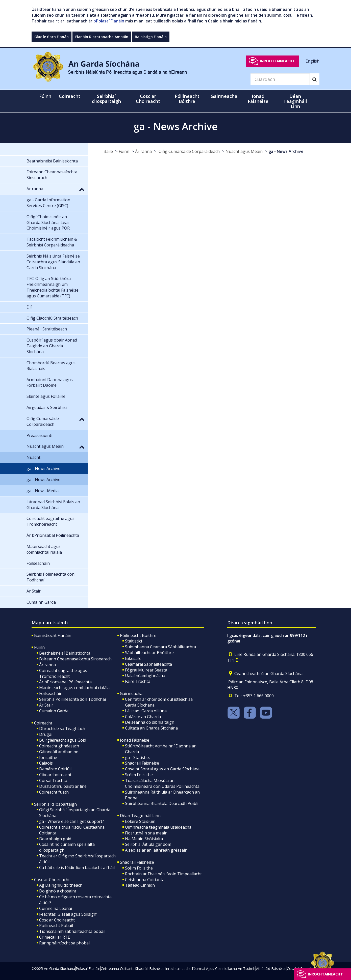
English (312, 61)
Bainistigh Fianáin (151, 37)
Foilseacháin (51, 693)
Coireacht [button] (70, 96)
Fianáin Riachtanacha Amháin (102, 37)
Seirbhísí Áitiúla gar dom (148, 844)
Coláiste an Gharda (143, 717)
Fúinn (124, 151)
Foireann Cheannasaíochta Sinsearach (75, 659)
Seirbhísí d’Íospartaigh (55, 804)
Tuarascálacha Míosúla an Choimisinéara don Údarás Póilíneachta (162, 783)
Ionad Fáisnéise (135, 740)
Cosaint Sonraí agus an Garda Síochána (162, 769)
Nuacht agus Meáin (244, 151)
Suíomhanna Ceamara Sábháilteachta (160, 647)
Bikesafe (133, 658)
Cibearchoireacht (55, 775)
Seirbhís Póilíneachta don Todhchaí (72, 699)
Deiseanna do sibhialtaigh (150, 722)
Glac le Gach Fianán (52, 37)
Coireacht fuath (54, 792)
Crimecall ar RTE (55, 937)
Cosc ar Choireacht (52, 880)
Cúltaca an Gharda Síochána (151, 728)
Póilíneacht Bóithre (138, 635)
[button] (82, 189)
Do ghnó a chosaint (58, 891)
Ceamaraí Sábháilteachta (148, 664)
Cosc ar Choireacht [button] (148, 99)
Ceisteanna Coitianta (145, 880)
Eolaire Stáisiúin (140, 821)
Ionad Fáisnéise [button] (258, 99)
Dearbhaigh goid (55, 839)
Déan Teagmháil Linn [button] (295, 101)
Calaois (46, 763)
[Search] (280, 79)
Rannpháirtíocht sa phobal (64, 943)
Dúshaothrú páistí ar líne (63, 786)
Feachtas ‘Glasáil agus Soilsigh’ (68, 914)
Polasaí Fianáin (88, 969)
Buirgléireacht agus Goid (63, 740)
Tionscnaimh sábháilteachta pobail (72, 931)
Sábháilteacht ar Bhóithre (149, 653)
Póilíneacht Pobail (56, 926)
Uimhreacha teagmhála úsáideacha (158, 827)
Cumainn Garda (54, 711)
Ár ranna (143, 151)
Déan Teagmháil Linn (140, 816)
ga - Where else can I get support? (72, 821)
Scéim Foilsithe (139, 775)
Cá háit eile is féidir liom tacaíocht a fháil (77, 867)
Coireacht (43, 723)
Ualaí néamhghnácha (145, 676)
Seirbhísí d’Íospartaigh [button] (106, 99)
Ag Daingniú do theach (61, 885)
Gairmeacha (131, 693)
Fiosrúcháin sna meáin (146, 833)
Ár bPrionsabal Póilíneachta (65, 682)
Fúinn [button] (45, 96)
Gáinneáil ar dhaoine (59, 752)
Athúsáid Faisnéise (271, 969)
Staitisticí (133, 641)
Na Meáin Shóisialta (144, 839)
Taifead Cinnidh (140, 885)
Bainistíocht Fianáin (53, 635)
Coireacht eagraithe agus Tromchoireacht (63, 673)
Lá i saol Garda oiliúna (146, 711)
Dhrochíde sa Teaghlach (62, 729)
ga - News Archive (286, 151)
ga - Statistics (138, 758)
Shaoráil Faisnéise (142, 763)
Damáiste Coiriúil (55, 769)
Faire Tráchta (138, 681)
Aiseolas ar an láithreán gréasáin (156, 850)
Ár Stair (46, 705)
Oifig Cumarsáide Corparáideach (189, 151)
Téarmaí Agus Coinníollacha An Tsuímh (223, 969)
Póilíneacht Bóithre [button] (187, 99)
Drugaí (46, 734)
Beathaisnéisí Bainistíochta (65, 653)
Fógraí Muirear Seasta (146, 670)
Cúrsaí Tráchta (53, 780)
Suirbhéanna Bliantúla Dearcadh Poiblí (162, 803)
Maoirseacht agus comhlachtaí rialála (74, 688)
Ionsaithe (48, 758)
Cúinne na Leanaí (56, 908)
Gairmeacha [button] (224, 96)
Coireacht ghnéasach (59, 746)
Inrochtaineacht (277, 61)
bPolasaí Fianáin (109, 21)
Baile (108, 151)
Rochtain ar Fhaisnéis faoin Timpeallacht (163, 874)
